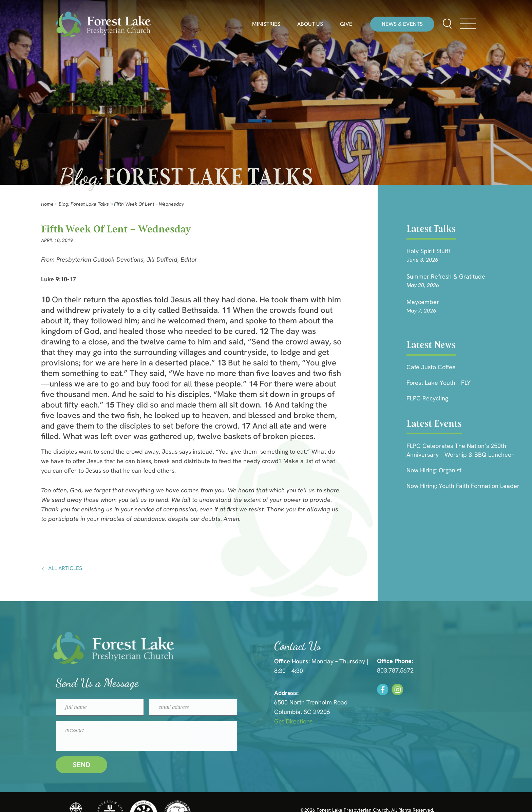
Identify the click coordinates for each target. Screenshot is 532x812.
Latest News (431, 345)
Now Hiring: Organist (434, 470)
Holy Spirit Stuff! (428, 251)
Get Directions (390, 721)
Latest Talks (431, 229)
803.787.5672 (482, 670)
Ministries (266, 24)
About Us (310, 24)
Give (346, 24)
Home (47, 204)
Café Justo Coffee (431, 367)
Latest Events (434, 423)
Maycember (423, 302)
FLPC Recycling (427, 398)
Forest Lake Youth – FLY (439, 383)
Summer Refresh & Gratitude (446, 276)
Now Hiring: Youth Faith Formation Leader (463, 486)
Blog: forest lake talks (84, 204)
